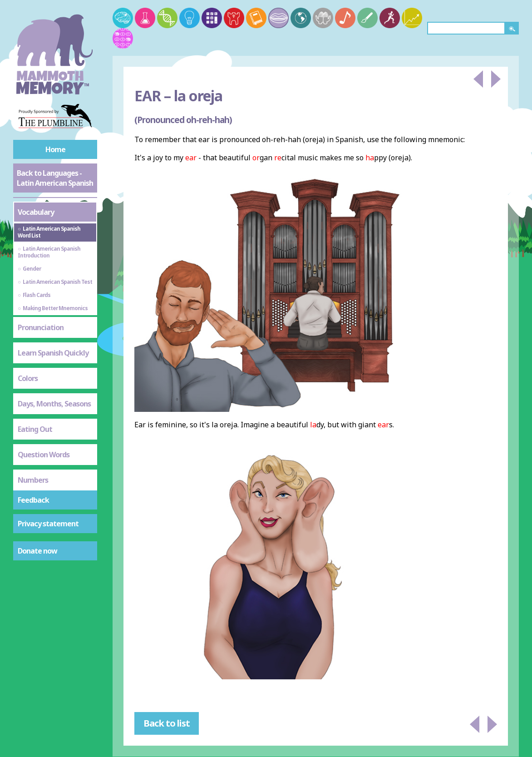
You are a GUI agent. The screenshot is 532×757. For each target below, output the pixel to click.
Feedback (33, 500)
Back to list (167, 723)
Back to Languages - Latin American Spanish (55, 178)
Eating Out (35, 429)
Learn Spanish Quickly (53, 353)
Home (55, 149)
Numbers (33, 480)
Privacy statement (48, 524)
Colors (28, 378)
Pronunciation (41, 327)
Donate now (37, 551)
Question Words (44, 455)
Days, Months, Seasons (54, 404)
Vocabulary (36, 212)
